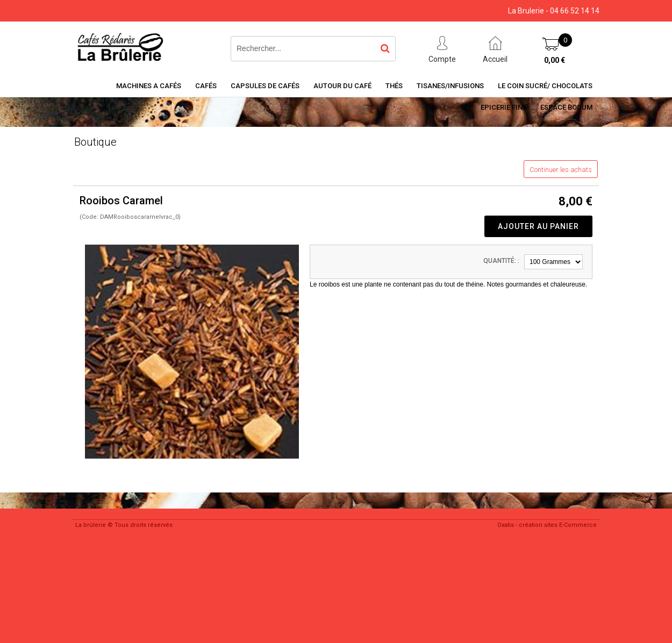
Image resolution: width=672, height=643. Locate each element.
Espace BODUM (566, 107)
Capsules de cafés (265, 86)
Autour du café (342, 86)
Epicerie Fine (503, 107)
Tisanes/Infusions (450, 86)
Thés (394, 86)
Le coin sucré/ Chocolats (545, 86)
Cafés (206, 86)
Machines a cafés (149, 86)
